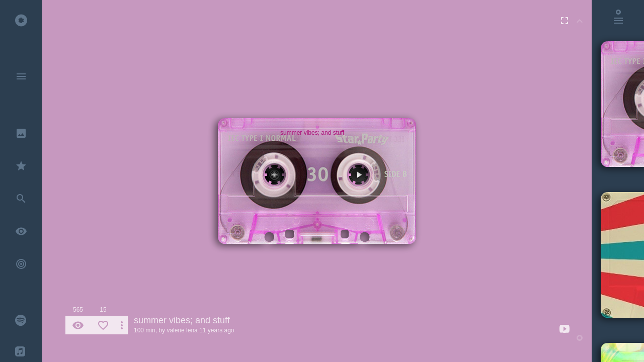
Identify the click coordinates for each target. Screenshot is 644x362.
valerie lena (182, 330)
